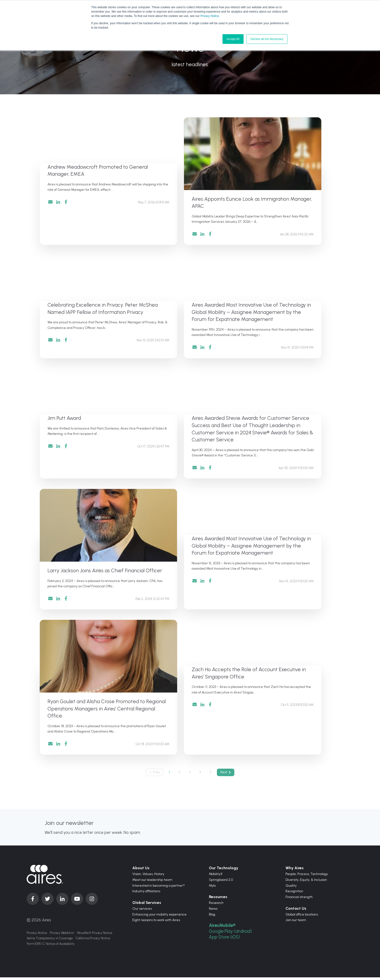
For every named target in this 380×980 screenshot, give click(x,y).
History (159, 877)
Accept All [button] (233, 39)
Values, (148, 877)
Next (227, 775)
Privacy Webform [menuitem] (62, 936)
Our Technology (224, 871)
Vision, (137, 877)
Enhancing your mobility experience (159, 917)
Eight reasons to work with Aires (156, 923)
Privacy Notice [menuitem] (37, 936)
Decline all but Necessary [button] (267, 39)
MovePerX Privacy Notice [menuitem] (95, 936)
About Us (141, 871)
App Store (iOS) (225, 940)
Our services (142, 911)
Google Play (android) (231, 934)
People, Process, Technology (307, 877)
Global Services (147, 905)
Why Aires (295, 871)
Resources (218, 900)
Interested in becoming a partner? (158, 888)
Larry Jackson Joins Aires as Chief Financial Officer (105, 572)
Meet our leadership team (152, 883)
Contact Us (296, 911)
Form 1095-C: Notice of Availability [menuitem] (51, 947)
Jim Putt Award (64, 419)
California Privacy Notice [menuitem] (93, 941)
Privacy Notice (210, 16)
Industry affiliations (146, 894)
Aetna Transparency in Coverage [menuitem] (50, 941)
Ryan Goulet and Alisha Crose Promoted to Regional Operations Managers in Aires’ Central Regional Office (107, 711)
